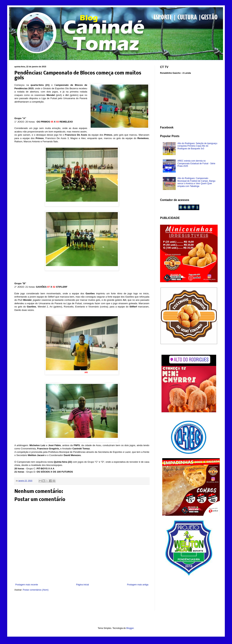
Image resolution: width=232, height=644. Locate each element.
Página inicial (82, 585)
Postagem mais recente (27, 585)
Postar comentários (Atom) (36, 590)
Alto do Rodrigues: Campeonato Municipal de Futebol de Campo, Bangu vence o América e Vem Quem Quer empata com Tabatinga (196, 182)
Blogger (130, 628)
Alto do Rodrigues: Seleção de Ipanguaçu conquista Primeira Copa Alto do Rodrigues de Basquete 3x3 (197, 146)
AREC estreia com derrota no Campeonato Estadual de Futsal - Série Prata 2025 (196, 163)
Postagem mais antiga (138, 585)
